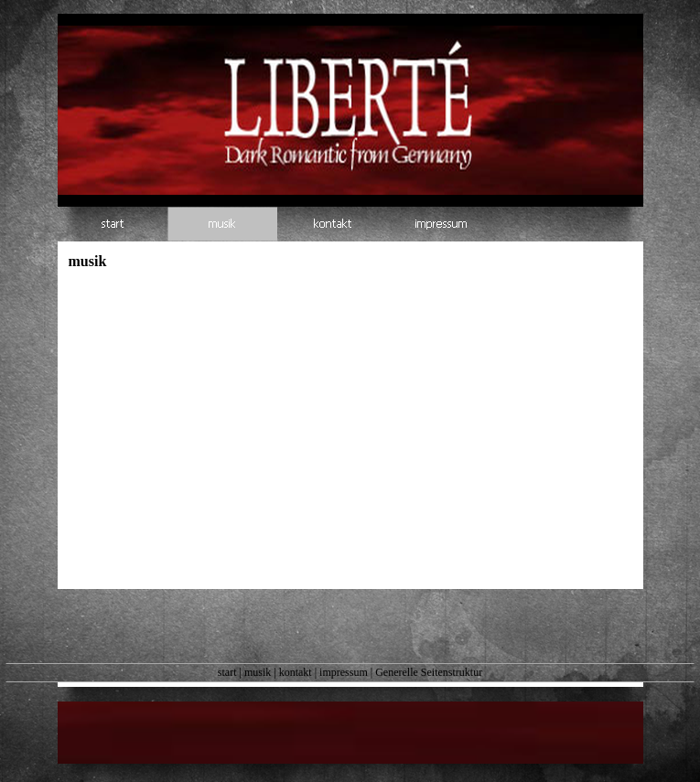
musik (258, 672)
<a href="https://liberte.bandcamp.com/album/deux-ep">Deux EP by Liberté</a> (245, 402)
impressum (344, 672)
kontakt (296, 672)
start (227, 672)
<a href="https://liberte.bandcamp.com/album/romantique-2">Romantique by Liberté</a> (350, 586)
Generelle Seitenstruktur (429, 672)
